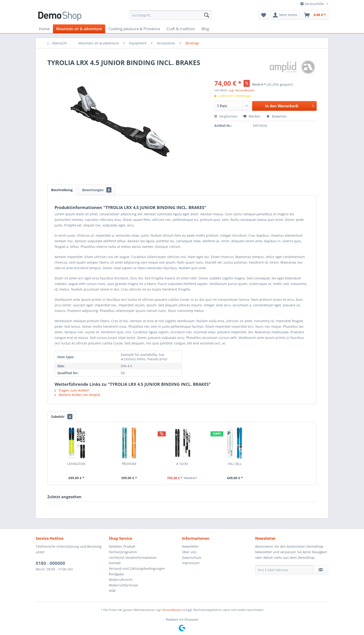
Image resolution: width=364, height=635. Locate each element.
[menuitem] (171, 15)
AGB (112, 591)
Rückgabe (116, 574)
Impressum (191, 563)
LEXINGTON (76, 464)
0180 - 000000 (50, 563)
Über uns (189, 552)
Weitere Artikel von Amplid (77, 395)
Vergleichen (226, 116)
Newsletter (190, 546)
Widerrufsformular (123, 585)
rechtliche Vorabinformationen (133, 558)
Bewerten (276, 116)
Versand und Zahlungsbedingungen (137, 568)
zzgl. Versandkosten (242, 90)
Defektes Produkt (122, 546)
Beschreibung (62, 190)
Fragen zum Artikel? (72, 390)
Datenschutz (192, 558)
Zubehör (62, 417)
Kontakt (115, 563)
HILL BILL (235, 464)
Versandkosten (172, 610)
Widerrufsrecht (121, 580)
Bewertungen (97, 190)
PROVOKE (129, 464)
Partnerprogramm (123, 552)
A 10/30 (182, 464)
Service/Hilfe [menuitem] (313, 4)
